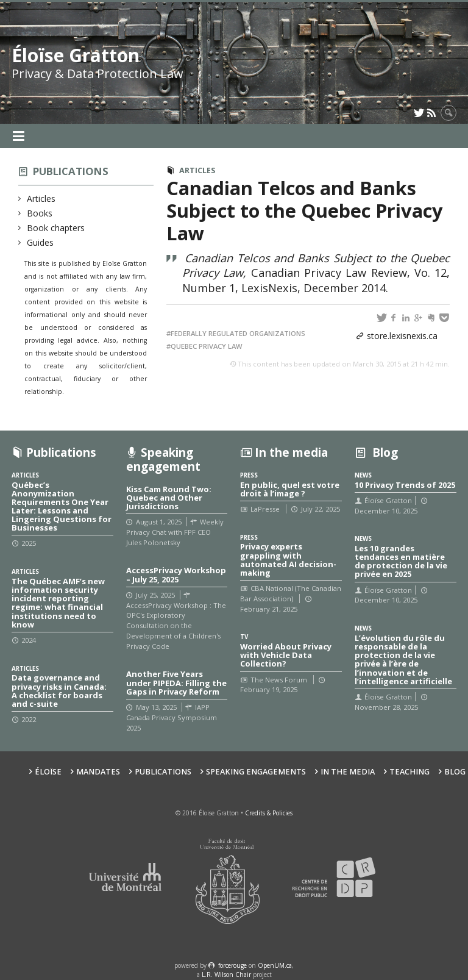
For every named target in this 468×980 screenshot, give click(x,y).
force (232, 965)
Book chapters (56, 228)
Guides (41, 242)
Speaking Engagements (256, 772)
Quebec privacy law (207, 346)
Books (40, 213)
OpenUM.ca (275, 965)
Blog (455, 772)
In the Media (348, 772)
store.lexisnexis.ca (402, 336)
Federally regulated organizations (238, 333)
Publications (71, 171)
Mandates (98, 772)
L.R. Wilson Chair (226, 975)
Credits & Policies (269, 813)
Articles (41, 199)
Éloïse (48, 772)
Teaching (409, 772)
